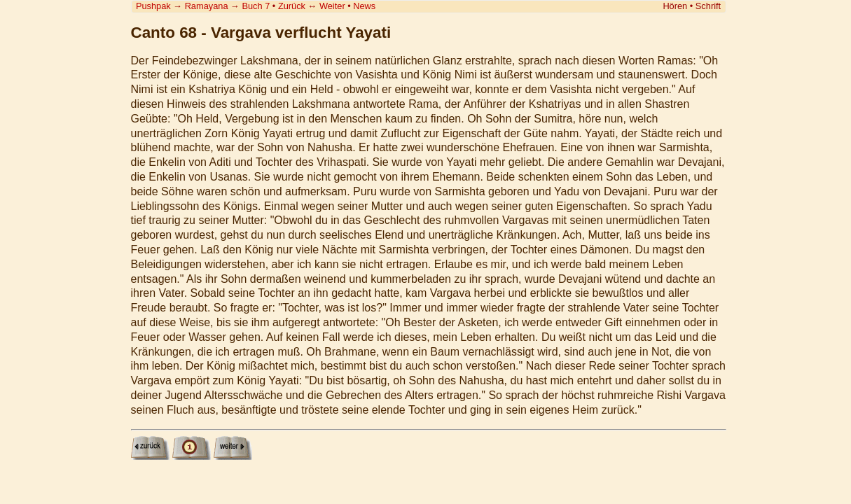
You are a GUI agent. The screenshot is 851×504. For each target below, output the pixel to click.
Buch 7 (256, 6)
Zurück (292, 6)
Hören (675, 6)
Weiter (332, 6)
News (364, 6)
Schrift (708, 6)
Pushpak (153, 6)
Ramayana (207, 6)
